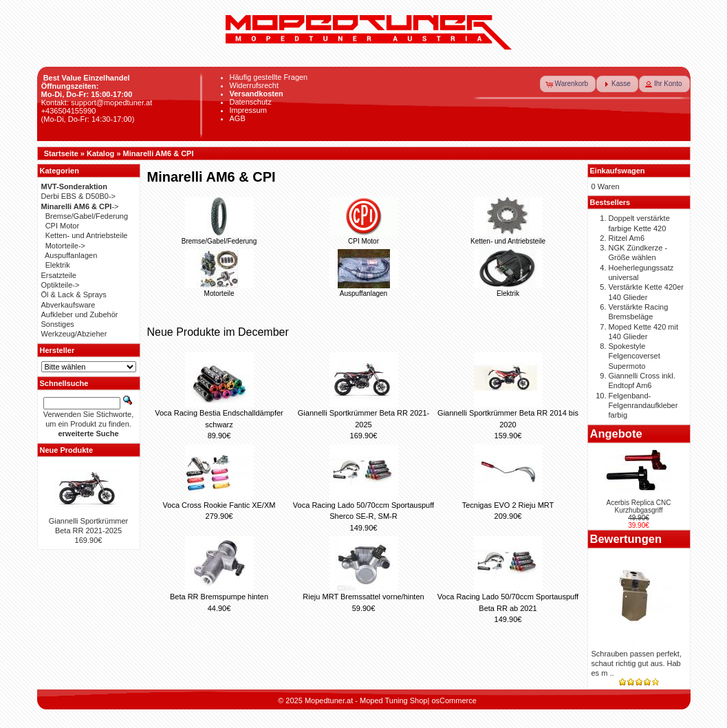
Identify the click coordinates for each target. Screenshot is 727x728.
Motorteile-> (65, 246)
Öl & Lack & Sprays (74, 295)
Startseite (61, 153)
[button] (568, 84)
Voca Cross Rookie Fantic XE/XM (219, 505)
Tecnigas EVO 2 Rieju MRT (508, 505)
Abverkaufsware (68, 305)
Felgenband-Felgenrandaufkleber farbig (643, 406)
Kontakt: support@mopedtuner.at (97, 103)
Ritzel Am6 (627, 238)
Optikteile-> (61, 285)
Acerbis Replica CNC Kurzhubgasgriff (639, 506)
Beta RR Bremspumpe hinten (219, 597)
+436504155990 (69, 111)
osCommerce (454, 700)
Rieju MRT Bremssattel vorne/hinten (363, 597)
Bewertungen (626, 539)
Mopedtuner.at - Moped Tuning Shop (366, 700)
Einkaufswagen (618, 171)
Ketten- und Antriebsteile (508, 237)
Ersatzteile (59, 275)
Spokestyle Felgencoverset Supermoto (634, 356)
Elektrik (508, 290)
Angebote (616, 433)
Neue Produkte (67, 450)
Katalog (100, 153)
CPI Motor (364, 237)
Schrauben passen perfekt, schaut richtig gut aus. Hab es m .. (637, 664)
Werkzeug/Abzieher (74, 334)
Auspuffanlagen (364, 290)
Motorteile (219, 290)
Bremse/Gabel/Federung (219, 237)
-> (80, 206)
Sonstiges (58, 324)
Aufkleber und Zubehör (80, 314)
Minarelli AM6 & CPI (159, 153)
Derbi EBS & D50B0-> (79, 196)
